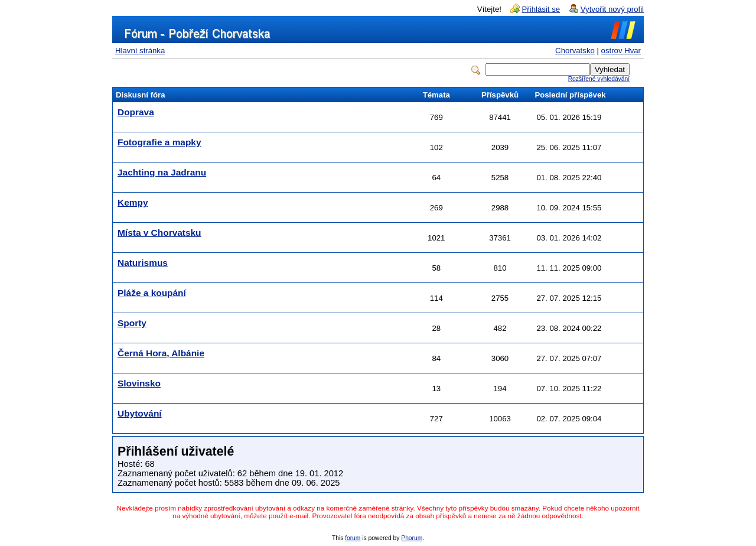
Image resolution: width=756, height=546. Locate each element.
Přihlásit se (541, 9)
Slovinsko (139, 383)
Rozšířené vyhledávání (599, 79)
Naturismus (143, 263)
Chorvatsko (575, 51)
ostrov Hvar (621, 51)
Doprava (136, 112)
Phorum (412, 538)
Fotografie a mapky (159, 142)
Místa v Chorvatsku (159, 233)
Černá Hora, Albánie (161, 353)
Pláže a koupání (152, 293)
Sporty (132, 323)
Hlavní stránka (140, 51)
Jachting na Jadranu (162, 172)
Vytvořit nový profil (612, 9)
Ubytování (140, 413)
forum (353, 538)
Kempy (133, 202)
